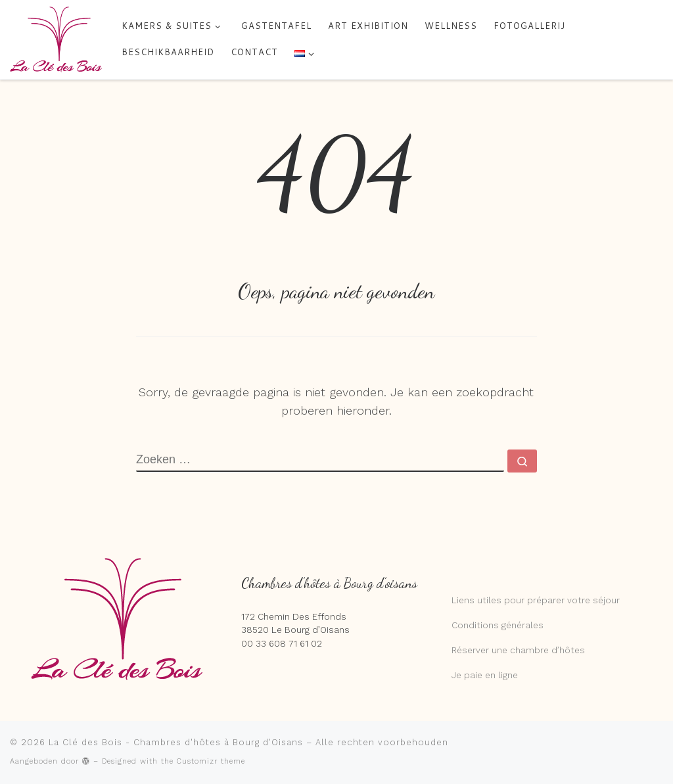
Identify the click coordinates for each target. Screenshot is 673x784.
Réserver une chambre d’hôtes (518, 650)
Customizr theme (211, 761)
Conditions (475, 625)
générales (521, 625)
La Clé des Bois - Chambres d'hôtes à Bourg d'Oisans (176, 742)
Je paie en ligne (485, 675)
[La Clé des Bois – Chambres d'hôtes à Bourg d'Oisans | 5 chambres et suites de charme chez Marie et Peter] (56, 38)
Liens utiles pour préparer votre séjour (536, 600)
